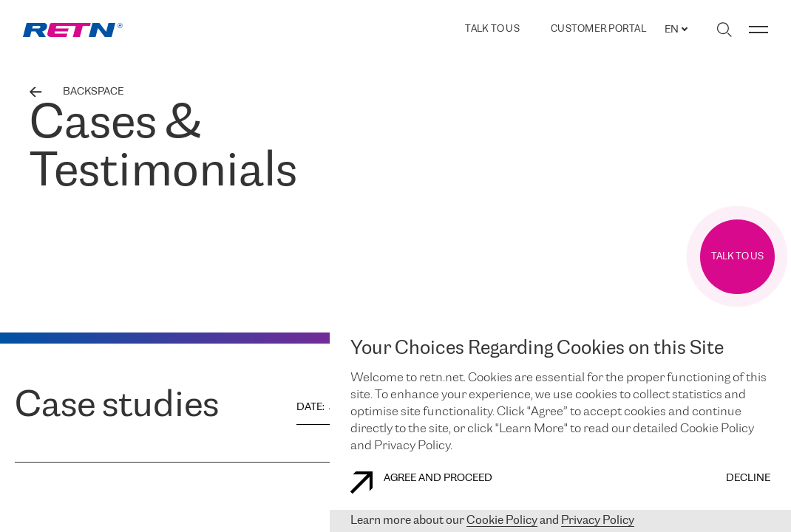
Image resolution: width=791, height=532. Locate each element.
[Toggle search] (724, 30)
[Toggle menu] (758, 30)
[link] (73, 30)
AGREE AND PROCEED (421, 482)
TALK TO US (492, 29)
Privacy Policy (598, 521)
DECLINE (748, 478)
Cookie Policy (502, 521)
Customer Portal (598, 30)
